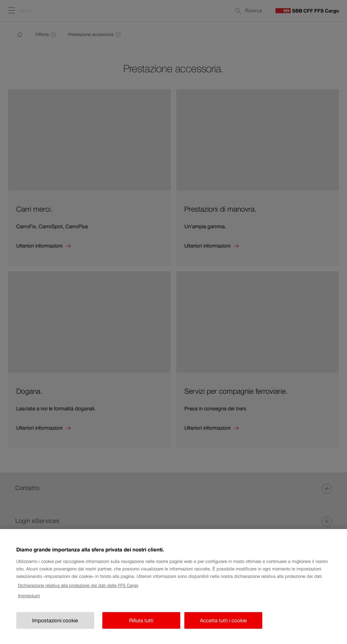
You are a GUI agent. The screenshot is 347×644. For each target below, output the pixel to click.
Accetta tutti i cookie (223, 627)
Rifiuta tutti (141, 627)
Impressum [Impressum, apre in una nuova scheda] (29, 602)
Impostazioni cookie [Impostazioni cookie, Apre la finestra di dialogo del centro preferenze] (55, 627)
